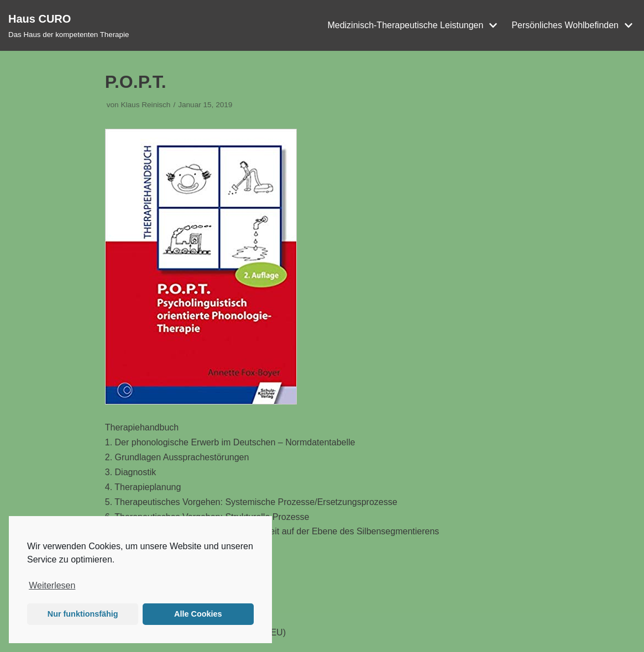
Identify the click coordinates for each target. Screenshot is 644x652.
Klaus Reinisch (145, 105)
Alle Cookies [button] (198, 614)
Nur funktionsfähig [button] (83, 614)
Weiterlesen (52, 585)
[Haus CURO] (69, 25)
